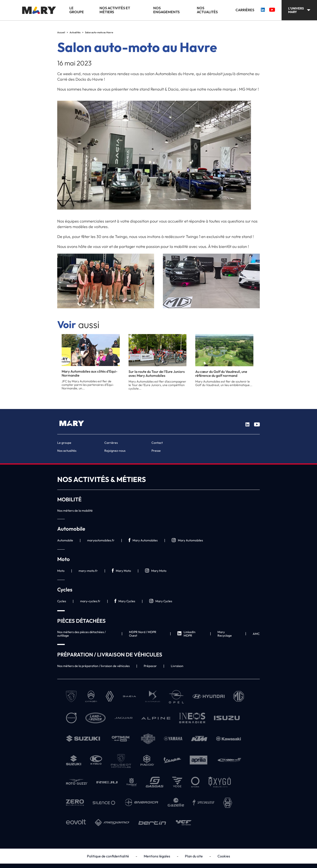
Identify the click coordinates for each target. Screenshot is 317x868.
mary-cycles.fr (90, 601)
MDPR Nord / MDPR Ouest (143, 634)
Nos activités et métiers (115, 10)
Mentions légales (157, 856)
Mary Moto (121, 571)
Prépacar (150, 666)
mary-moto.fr (88, 571)
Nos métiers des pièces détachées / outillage (81, 634)
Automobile (65, 540)
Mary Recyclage (225, 634)
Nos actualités (207, 10)
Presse (156, 451)
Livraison (177, 666)
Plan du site (194, 856)
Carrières (245, 10)
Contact (157, 443)
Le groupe (77, 10)
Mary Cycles (125, 601)
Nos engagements (166, 10)
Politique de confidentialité (108, 856)
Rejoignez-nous (115, 451)
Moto (61, 571)
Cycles (62, 601)
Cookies (224, 856)
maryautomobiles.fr (101, 540)
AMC (256, 634)
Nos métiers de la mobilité (75, 511)
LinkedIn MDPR (186, 634)
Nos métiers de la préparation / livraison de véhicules (93, 666)
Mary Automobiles (143, 540)
